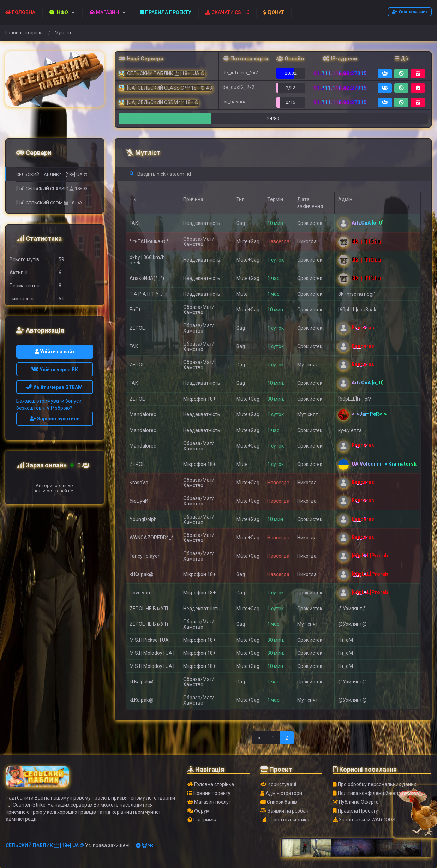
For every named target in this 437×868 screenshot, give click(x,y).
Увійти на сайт (410, 12)
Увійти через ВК (55, 370)
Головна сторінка (25, 33)
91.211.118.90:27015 (340, 102)
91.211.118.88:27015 (340, 73)
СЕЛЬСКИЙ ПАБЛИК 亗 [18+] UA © (52, 175)
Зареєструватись (55, 419)
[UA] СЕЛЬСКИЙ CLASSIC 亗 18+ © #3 (55, 189)
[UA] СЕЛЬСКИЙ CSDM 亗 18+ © (49, 203)
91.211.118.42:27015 (340, 88)
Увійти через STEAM (55, 387)
